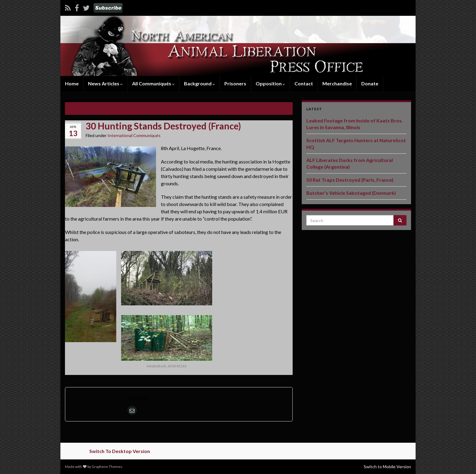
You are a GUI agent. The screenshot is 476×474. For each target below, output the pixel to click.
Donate (370, 83)
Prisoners (235, 83)
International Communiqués (134, 135)
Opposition (270, 83)
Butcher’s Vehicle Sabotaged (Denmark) (351, 193)
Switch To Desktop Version (120, 451)
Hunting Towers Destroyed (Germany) (112, 108)
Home (72, 83)
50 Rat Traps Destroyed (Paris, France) (350, 180)
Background (199, 83)
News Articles (105, 83)
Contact (304, 83)
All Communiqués (153, 83)
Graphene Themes (107, 467)
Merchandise (337, 83)
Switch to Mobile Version (387, 467)
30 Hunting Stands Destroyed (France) (246, 108)
